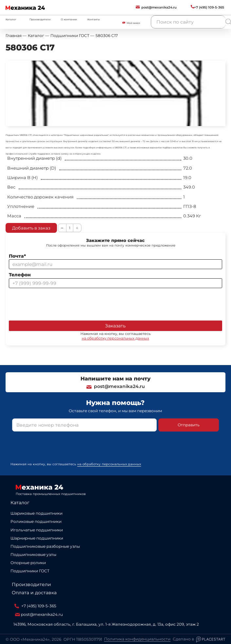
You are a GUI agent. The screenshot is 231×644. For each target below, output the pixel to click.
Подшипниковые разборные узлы (45, 546)
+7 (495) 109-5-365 (35, 606)
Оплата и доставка (34, 593)
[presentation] (59, 303)
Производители (40, 19)
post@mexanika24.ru (115, 386)
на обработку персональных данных (115, 338)
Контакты (94, 19)
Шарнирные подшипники (37, 538)
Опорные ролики (28, 563)
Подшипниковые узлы (33, 554)
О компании (69, 19)
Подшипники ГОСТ (30, 571)
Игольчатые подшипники (37, 530)
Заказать (115, 326)
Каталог (20, 503)
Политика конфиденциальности (137, 639)
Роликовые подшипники (36, 521)
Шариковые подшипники (36, 513)
